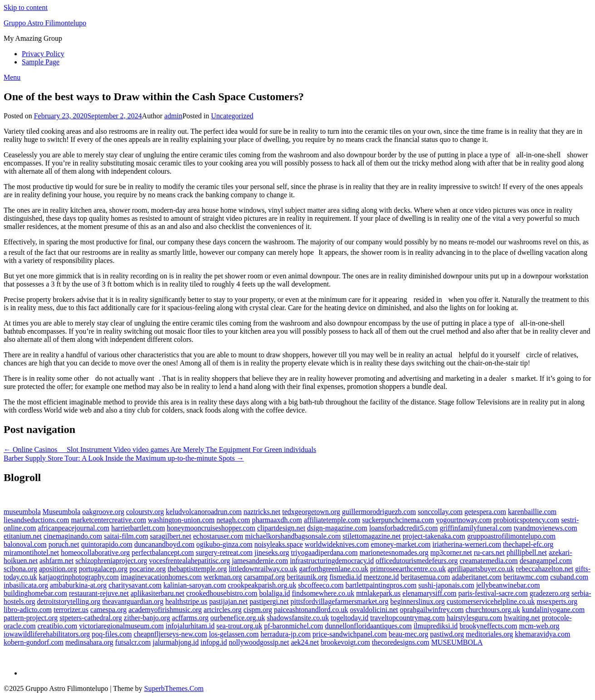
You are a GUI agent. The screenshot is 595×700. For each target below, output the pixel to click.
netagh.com (233, 520)
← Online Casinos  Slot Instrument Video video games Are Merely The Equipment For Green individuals (160, 450)
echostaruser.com (218, 536)
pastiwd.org (447, 634)
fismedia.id (346, 577)
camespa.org (108, 610)
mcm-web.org (539, 626)
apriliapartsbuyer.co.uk (481, 569)
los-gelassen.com (234, 634)
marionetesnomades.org (394, 552)
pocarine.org (147, 569)
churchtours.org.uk (493, 610)
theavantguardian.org (133, 601)
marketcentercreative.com (108, 520)
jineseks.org (272, 552)
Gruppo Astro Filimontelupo (45, 23)
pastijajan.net (228, 601)
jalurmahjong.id (176, 642)
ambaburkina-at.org (78, 585)
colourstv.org (145, 512)
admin (173, 116)
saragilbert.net (171, 536)
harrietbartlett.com (138, 528)
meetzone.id (381, 577)
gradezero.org (550, 593)
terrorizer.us (71, 610)
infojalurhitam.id (190, 626)
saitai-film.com (126, 536)
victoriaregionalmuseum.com (121, 626)
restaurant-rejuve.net (99, 593)
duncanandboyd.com (164, 544)
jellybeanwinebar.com (508, 585)
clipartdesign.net (281, 528)
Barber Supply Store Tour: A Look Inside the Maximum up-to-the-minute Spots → (124, 458)
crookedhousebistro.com (222, 593)
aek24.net (305, 642)
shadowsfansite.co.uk (298, 618)
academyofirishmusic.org (165, 610)
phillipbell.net (527, 552)
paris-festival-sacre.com (493, 593)
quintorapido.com (107, 544)
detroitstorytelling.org (68, 601)
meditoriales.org (489, 634)
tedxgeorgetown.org (311, 512)
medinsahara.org (89, 642)
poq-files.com (112, 634)
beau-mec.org (408, 634)
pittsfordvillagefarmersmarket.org (339, 601)
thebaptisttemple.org (197, 569)
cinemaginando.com (73, 536)
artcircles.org (223, 610)
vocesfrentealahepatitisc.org (189, 561)
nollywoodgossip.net (259, 642)
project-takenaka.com (434, 536)
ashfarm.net (56, 561)
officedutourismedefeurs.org (417, 561)
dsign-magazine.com (337, 528)
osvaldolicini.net (374, 610)
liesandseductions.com (36, 520)
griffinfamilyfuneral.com (476, 528)
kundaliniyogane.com (553, 610)
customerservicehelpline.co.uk (491, 601)
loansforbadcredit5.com (404, 528)
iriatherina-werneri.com (467, 544)
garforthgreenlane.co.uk (334, 569)
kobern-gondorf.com (34, 642)
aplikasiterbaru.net (158, 593)
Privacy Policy (43, 54)
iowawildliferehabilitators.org (47, 634)
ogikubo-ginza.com (224, 544)
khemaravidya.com (542, 634)
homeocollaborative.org (95, 552)
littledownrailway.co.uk (263, 569)
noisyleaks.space (279, 544)
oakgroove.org (103, 512)
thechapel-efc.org (528, 544)
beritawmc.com (526, 577)
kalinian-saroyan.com (195, 585)
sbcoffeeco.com (321, 585)
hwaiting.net (522, 618)
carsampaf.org (265, 577)
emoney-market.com (401, 544)
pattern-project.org (31, 618)
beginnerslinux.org (418, 601)
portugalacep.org (103, 569)
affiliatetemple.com (332, 520)
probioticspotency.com (526, 520)
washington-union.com (181, 520)
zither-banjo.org (147, 618)
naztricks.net (262, 512)
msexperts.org (557, 601)
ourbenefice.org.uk (238, 618)
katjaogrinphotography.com (79, 577)
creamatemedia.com (488, 561)
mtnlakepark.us (378, 593)
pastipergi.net (269, 601)
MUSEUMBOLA (457, 642)
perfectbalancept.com (163, 552)
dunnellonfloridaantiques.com (368, 626)
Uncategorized (232, 116)
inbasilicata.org (26, 585)
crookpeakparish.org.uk (262, 585)
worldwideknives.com (337, 544)
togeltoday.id (349, 618)
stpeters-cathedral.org (91, 618)
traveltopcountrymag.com (407, 618)
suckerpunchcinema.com (398, 520)
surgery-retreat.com (224, 552)
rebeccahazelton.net (545, 569)
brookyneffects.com (488, 626)
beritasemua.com (425, 577)
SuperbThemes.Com (174, 688)
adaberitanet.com (477, 577)
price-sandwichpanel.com (350, 634)
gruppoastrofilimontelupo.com (511, 536)
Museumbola (62, 512)
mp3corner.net (451, 552)
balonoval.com (25, 544)
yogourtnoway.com (464, 520)
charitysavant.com (135, 585)
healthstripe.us (186, 601)
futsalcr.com (133, 642)
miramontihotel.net (31, 552)
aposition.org (58, 569)
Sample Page (41, 62)
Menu (12, 77)
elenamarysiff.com (429, 593)
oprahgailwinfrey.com (432, 610)
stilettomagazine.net (371, 536)
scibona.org (20, 569)
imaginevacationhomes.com (161, 577)
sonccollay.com (440, 512)
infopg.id (214, 642)
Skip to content (26, 7)
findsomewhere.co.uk (323, 593)
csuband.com (569, 577)
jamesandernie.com (260, 561)
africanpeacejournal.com (74, 528)
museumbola (22, 512)
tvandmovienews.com (546, 528)
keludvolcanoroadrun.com (204, 512)
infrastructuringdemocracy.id (332, 561)
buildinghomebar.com (35, 593)
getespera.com (485, 512)
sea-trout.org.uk (239, 626)
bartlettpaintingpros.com (381, 585)
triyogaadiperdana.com (324, 552)
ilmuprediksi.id (436, 626)
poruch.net (64, 544)
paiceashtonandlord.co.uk (311, 610)
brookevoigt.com (345, 642)
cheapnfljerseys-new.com (171, 634)
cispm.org (258, 610)
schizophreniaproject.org (111, 561)
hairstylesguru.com (474, 618)
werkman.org (223, 577)
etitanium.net (23, 536)
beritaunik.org (307, 577)
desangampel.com (546, 561)
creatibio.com (58, 626)
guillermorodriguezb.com (379, 512)
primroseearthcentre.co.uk (408, 569)
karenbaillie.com (532, 512)
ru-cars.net (489, 552)
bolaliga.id (274, 593)
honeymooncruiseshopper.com (211, 528)
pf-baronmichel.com (293, 626)
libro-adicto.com (28, 610)
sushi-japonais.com (446, 585)
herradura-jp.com (286, 634)
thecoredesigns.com (401, 642)
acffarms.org (190, 618)
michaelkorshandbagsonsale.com (293, 536)
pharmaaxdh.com (277, 520)
